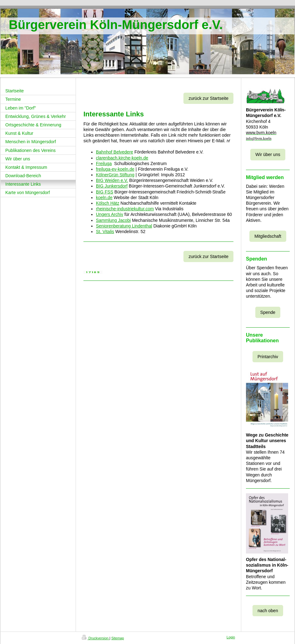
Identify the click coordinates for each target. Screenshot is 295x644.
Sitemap (117, 638)
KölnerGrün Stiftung (115, 175)
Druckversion (96, 638)
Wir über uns (268, 154)
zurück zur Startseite (208, 98)
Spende (268, 312)
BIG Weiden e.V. (112, 180)
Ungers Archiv (110, 214)
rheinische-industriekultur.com (125, 209)
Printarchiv (268, 357)
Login (231, 637)
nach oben (268, 611)
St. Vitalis (105, 232)
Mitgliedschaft (268, 236)
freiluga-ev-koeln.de (115, 169)
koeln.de (104, 198)
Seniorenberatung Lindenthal (124, 226)
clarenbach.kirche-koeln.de (122, 158)
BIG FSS (105, 192)
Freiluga (104, 163)
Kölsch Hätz (108, 203)
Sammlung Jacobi (113, 220)
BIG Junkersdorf (112, 186)
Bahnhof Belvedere (115, 152)
